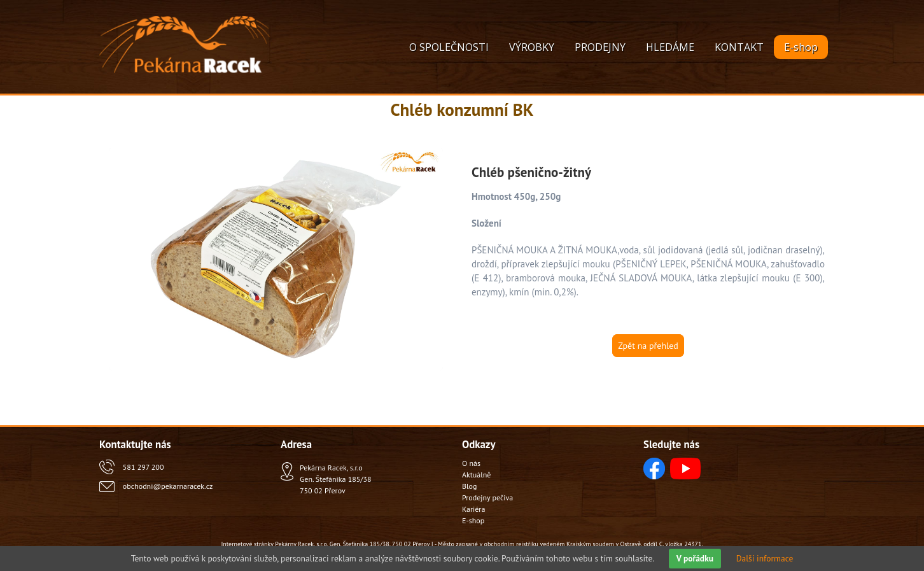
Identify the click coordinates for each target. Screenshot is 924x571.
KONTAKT (739, 47)
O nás (471, 463)
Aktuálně (476, 475)
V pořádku (695, 558)
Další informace (765, 558)
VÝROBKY (532, 47)
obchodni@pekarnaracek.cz (168, 486)
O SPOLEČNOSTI (449, 47)
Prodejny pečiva (487, 497)
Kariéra (473, 509)
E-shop (801, 47)
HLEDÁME (670, 47)
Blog (469, 486)
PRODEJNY (600, 47)
